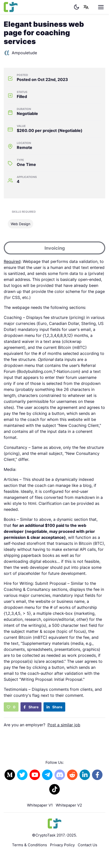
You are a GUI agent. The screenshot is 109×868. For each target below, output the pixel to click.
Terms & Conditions (29, 845)
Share (31, 707)
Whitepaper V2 (69, 805)
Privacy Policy (62, 845)
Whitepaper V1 (40, 805)
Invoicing (55, 248)
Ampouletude (20, 53)
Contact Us (87, 845)
